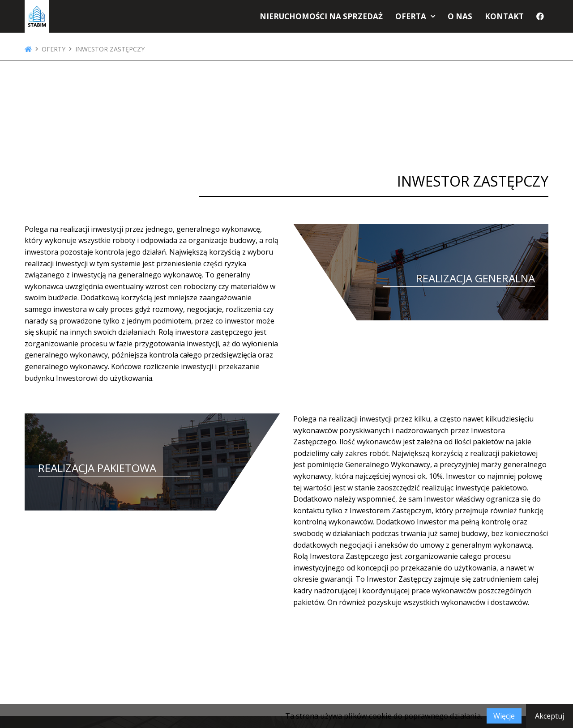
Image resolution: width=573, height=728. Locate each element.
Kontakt (507, 19)
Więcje (504, 716)
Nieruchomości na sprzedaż (337, 19)
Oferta (419, 19)
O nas (465, 19)
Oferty (53, 49)
